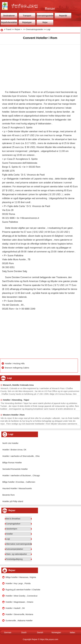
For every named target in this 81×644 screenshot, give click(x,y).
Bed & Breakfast (13, 519)
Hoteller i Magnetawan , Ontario (19, 602)
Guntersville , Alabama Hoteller (19, 621)
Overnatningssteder (45, 16)
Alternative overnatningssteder (19, 544)
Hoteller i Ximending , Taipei (16, 400)
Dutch (24, 632)
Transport (27, 16)
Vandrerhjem (12, 529)
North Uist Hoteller (10, 443)
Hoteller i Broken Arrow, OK (14, 450)
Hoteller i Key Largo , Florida (18, 583)
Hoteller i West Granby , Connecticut (22, 596)
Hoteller (9, 534)
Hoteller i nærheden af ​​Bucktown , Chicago (21, 476)
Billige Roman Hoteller (12, 463)
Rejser (17, 29)
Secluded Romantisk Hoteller (15, 469)
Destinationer (9, 16)
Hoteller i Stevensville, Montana (19, 614)
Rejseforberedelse (9, 22)
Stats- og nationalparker (17, 554)
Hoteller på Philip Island (13, 501)
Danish (40, 632)
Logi (48, 29)
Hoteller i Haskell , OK (15, 608)
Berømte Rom (9, 495)
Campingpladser (13, 524)
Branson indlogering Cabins (17, 368)
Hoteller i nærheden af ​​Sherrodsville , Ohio (21, 456)
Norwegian (56, 632)
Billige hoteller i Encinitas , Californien (19, 482)
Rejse (45, 22)
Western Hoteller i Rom (14, 415)
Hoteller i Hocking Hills (15, 364)
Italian (72, 632)
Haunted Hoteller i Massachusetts (17, 488)
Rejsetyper (27, 22)
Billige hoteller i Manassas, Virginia (21, 577)
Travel (8, 29)
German (8, 632)
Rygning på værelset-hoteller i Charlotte (23, 590)
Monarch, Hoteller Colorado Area (18, 385)
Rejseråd (63, 16)
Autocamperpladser (15, 549)
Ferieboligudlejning (14, 559)
